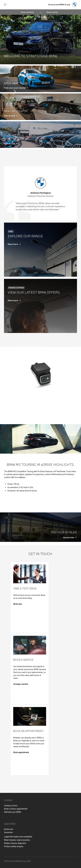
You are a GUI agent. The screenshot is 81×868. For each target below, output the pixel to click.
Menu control (5, 5)
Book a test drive (27, 12)
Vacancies (8, 832)
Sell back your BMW (12, 812)
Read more (13, 244)
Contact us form (11, 806)
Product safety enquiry (14, 846)
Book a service (52, 12)
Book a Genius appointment (16, 809)
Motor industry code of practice (17, 840)
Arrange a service (21, 684)
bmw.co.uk (8, 829)
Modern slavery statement (15, 843)
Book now (18, 604)
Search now (9, 116)
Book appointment (21, 752)
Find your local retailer (15, 88)
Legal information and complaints (18, 837)
